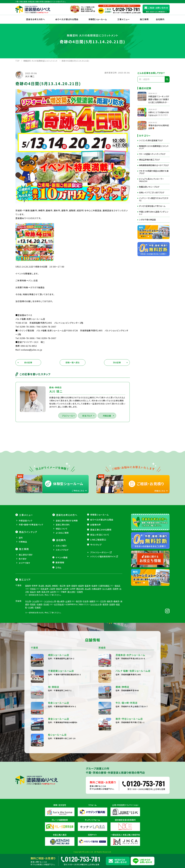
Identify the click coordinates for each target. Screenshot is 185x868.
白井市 (53, 613)
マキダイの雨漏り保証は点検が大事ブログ (154, 172)
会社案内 (61, 561)
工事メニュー (124, 19)
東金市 (59, 610)
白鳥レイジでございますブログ (152, 192)
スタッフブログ (62, 571)
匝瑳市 (74, 607)
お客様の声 (96, 546)
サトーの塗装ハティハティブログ (152, 154)
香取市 (28, 607)
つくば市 (35, 623)
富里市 (88, 607)
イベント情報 (62, 579)
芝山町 (88, 610)
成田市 (81, 607)
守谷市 (86, 623)
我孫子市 (45, 613)
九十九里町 (107, 610)
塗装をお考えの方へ (36, 19)
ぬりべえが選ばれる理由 (67, 19)
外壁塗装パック (26, 542)
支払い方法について (100, 556)
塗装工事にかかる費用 (101, 551)
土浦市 (68, 623)
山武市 (66, 610)
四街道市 (45, 610)
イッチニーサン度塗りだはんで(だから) (154, 199)
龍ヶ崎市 (61, 623)
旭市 (68, 607)
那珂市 (106, 626)
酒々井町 (71, 613)
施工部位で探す (26, 576)
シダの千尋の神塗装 (147, 220)
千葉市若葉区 (104, 607)
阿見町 (33, 626)
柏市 (39, 613)
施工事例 (144, 19)
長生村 (33, 613)
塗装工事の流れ (63, 546)
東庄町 (48, 607)
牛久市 (28, 623)
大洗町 (31, 629)
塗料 (21, 559)
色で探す (23, 580)
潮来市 (110, 623)
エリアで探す (24, 584)
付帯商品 (23, 563)
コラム (58, 589)
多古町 (42, 607)
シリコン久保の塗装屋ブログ (151, 140)
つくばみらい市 (50, 623)
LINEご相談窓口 (98, 561)
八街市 (52, 610)
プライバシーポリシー (100, 574)
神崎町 (55, 607)
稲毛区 (118, 607)
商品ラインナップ (28, 553)
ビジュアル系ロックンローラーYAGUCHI (151, 180)
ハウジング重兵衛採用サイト (103, 578)
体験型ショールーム (98, 19)
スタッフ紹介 (61, 567)
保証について (62, 550)
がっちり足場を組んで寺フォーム (152, 206)
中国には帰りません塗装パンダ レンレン (154, 213)
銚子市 (63, 607)
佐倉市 (94, 607)
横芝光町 (80, 610)
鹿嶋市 (116, 623)
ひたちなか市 (96, 626)
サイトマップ (96, 566)
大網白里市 (96, 610)
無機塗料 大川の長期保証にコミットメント (154, 147)
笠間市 (112, 626)
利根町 (40, 626)
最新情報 (60, 584)
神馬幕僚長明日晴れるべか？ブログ (154, 165)
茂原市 (116, 610)
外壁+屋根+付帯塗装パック (31, 546)
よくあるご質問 (62, 554)
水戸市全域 (59, 626)
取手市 (79, 623)
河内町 (46, 626)
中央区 (33, 610)
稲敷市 (92, 623)
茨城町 (38, 629)
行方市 (103, 623)
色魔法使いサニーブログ (149, 187)
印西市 (80, 613)
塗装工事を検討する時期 (67, 542)
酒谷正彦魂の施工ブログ (149, 160)
